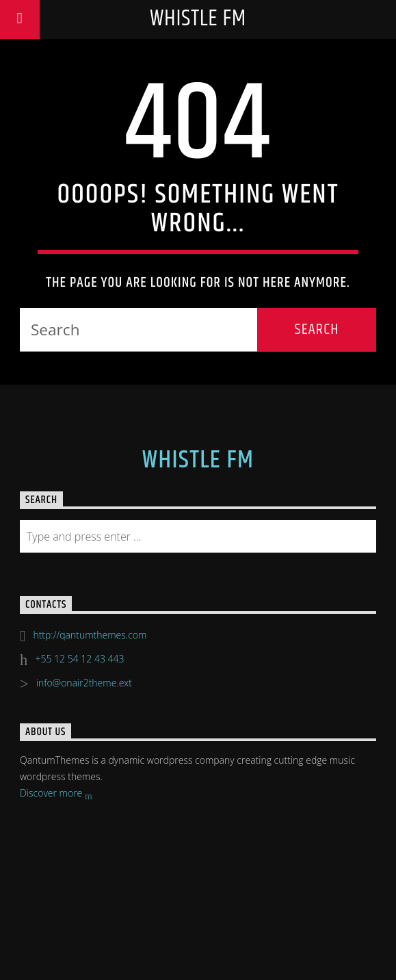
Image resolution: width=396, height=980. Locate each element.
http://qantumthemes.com (90, 635)
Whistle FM (198, 19)
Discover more (56, 794)
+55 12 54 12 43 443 (79, 659)
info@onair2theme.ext (84, 683)
